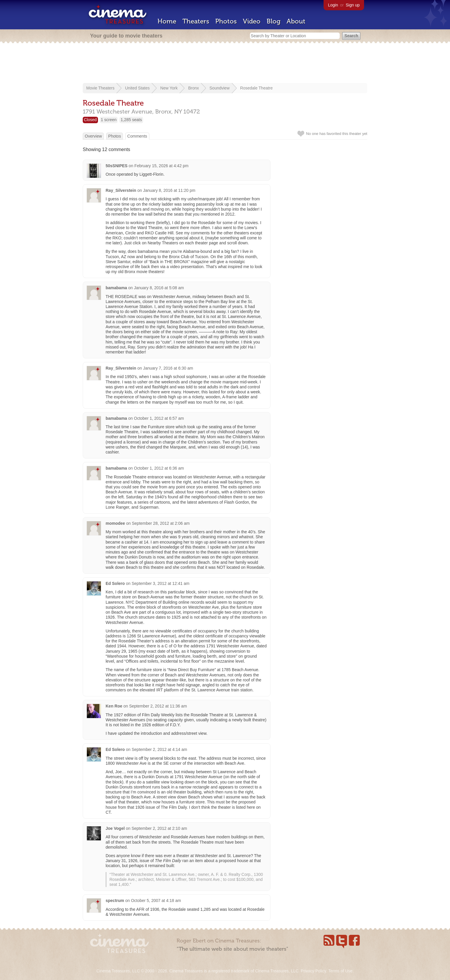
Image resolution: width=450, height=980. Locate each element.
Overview (93, 136)
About (296, 21)
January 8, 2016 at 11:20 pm (169, 190)
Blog (274, 21)
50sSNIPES (117, 166)
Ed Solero (115, 583)
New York (169, 88)
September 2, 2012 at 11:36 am (158, 706)
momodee (115, 523)
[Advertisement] (225, 64)
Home (167, 21)
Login (333, 5)
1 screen (109, 120)
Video (252, 21)
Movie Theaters (100, 88)
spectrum (115, 901)
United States (137, 88)
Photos (226, 21)
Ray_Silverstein (121, 190)
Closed (90, 120)
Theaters (196, 21)
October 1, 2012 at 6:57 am (159, 418)
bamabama (116, 288)
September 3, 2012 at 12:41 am (161, 583)
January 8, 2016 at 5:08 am (159, 288)
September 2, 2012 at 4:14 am (159, 749)
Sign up (353, 5)
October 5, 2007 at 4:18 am (156, 901)
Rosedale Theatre (257, 88)
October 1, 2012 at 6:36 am (159, 468)
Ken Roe (114, 706)
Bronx (193, 88)
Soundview (220, 88)
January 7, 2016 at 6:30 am (168, 368)
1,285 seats (131, 120)
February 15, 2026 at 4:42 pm (161, 166)
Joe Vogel (115, 828)
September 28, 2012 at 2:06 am (161, 523)
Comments (137, 136)
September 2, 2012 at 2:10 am (159, 828)
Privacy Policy (313, 971)
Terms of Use (340, 971)
